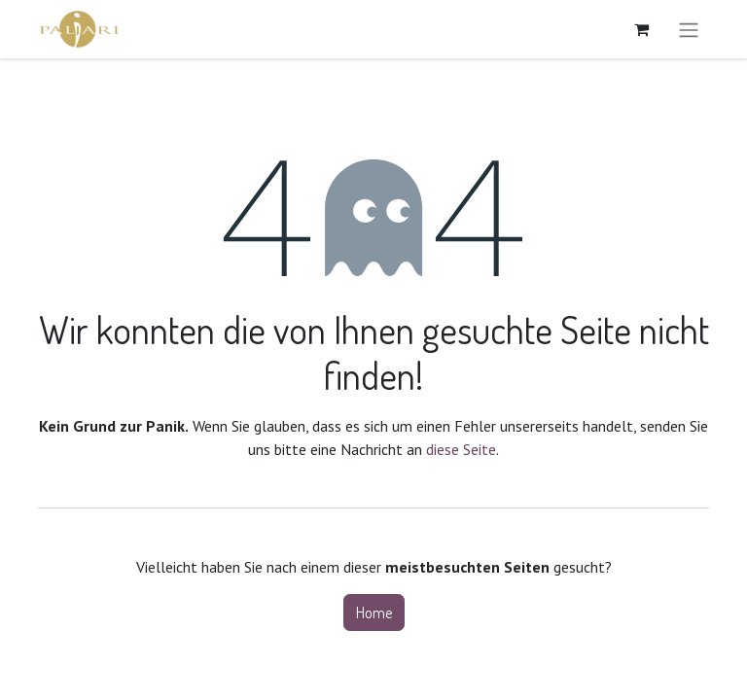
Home (374, 612)
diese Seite (461, 449)
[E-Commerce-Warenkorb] (641, 29)
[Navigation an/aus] (689, 29)
